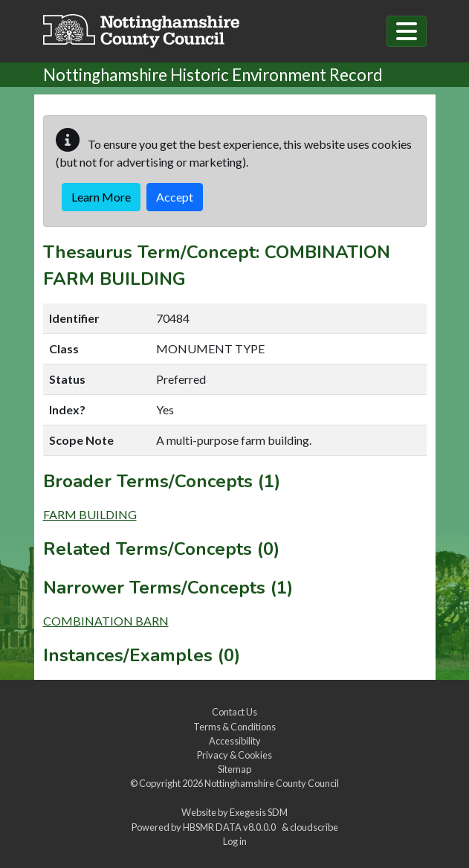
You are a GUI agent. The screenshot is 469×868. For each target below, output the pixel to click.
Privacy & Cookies (234, 755)
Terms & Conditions (234, 727)
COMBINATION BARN (106, 621)
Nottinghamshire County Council (272, 783)
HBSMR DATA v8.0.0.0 (231, 827)
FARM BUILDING (90, 514)
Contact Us (234, 712)
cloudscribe (314, 827)
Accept (175, 197)
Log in (235, 841)
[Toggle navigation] (407, 31)
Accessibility (235, 741)
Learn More (101, 197)
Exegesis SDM (259, 812)
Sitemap (234, 769)
